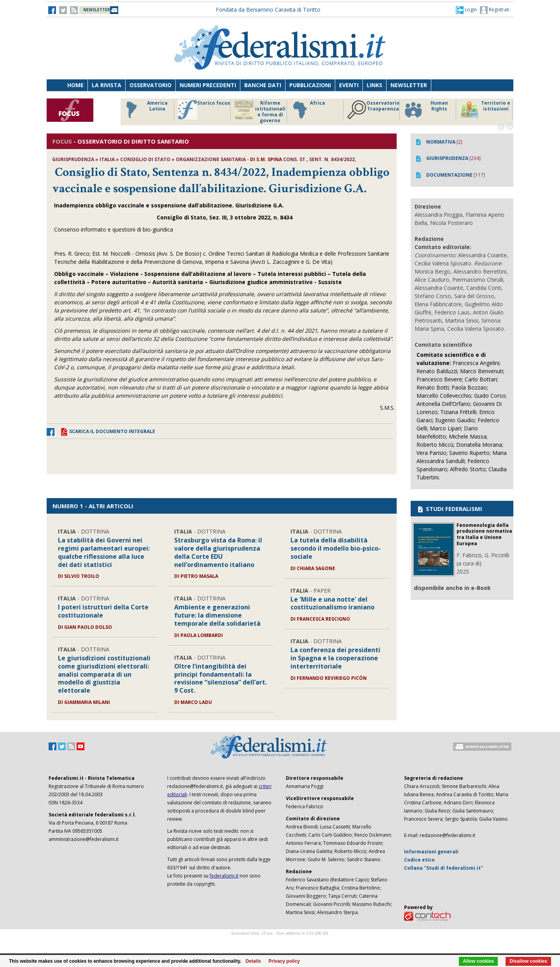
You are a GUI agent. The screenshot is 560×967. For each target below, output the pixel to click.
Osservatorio (150, 85)
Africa (308, 110)
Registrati (495, 10)
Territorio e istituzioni (485, 110)
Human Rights (426, 110)
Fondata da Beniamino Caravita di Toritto (268, 10)
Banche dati (263, 85)
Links (374, 85)
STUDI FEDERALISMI (449, 509)
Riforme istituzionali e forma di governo (260, 112)
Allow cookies (478, 961)
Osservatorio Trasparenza (373, 110)
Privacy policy (284, 961)
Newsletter (409, 85)
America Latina (144, 110)
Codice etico (419, 860)
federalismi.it (224, 876)
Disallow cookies (528, 961)
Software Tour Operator (280, 942)
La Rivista (107, 85)
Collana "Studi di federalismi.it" (444, 868)
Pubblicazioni (310, 85)
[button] (466, 10)
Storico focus (204, 110)
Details (253, 961)
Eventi (349, 85)
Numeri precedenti (208, 85)
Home (75, 85)
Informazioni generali (431, 852)
